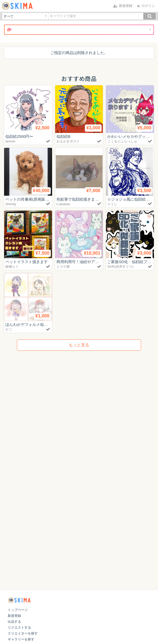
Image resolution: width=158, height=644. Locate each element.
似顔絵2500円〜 (19, 136)
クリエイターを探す (23, 633)
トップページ (18, 610)
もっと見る (79, 345)
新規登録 (14, 616)
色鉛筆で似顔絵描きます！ (80, 199)
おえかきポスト (68, 141)
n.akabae (63, 204)
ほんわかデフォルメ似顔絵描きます (36, 324)
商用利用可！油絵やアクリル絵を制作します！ (97, 262)
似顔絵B (63, 136)
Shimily (11, 204)
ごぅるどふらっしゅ (122, 141)
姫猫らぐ (12, 267)
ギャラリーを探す (21, 639)
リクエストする (19, 627)
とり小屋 (63, 267)
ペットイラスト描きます (27, 262)
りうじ (112, 204)
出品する (14, 622)
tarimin (10, 141)
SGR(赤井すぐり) (120, 267)
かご (9, 329)
